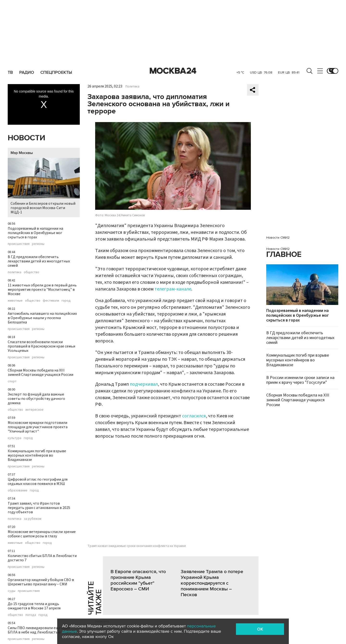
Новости (26, 138)
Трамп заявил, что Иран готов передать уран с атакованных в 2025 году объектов (39, 508)
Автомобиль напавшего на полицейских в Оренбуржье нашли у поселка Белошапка (42, 318)
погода (31, 615)
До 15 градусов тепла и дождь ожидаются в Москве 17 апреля (34, 606)
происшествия (19, 244)
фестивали (51, 301)
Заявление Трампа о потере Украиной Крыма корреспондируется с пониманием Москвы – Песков (212, 583)
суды (12, 591)
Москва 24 (173, 71)
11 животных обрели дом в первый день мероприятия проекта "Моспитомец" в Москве (42, 290)
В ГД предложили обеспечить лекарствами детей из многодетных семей (39, 261)
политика (15, 272)
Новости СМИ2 (278, 238)
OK (260, 629)
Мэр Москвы (22, 153)
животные (15, 301)
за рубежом (33, 519)
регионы (38, 244)
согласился (194, 416)
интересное (34, 410)
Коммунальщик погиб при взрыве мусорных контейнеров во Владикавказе (37, 455)
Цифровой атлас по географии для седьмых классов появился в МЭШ (38, 482)
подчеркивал (144, 384)
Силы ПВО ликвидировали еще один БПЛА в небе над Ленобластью (39, 630)
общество (31, 272)
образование (18, 490)
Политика (132, 87)
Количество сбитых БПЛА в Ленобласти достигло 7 (42, 558)
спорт (12, 381)
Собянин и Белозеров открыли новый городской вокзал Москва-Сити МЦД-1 (44, 186)
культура (15, 438)
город (66, 301)
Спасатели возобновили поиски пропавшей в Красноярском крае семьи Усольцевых (41, 346)
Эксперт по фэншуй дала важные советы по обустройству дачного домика (36, 399)
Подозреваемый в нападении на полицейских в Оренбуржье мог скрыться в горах (35, 233)
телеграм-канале (173, 289)
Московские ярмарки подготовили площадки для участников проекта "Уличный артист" (38, 427)
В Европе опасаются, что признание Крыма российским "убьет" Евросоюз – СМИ (138, 580)
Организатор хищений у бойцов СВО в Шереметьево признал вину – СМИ (41, 582)
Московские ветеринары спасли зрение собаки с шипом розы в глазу (42, 534)
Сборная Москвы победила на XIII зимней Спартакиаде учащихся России (40, 372)
